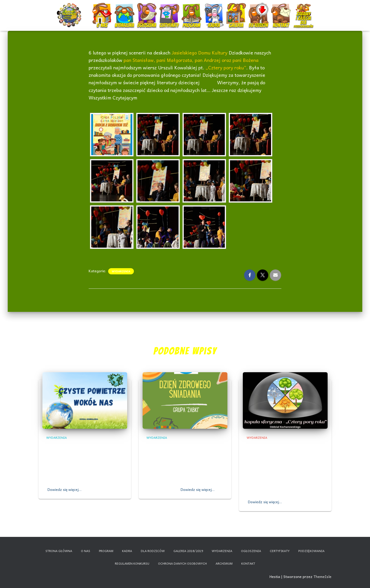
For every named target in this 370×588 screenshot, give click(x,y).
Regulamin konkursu (132, 563)
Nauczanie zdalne (303, 9)
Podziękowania (311, 551)
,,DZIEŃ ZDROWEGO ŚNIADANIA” (182, 446)
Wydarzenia (125, 9)
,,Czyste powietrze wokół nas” (84, 446)
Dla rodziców (259, 11)
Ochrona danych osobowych (182, 563)
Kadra (214, 11)
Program (192, 11)
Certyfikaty (170, 11)
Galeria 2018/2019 (188, 551)
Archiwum (224, 563)
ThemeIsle (322, 576)
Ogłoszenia (147, 9)
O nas (103, 11)
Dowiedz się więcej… (64, 489)
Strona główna (59, 551)
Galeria (237, 11)
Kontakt (281, 11)
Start (70, 11)
